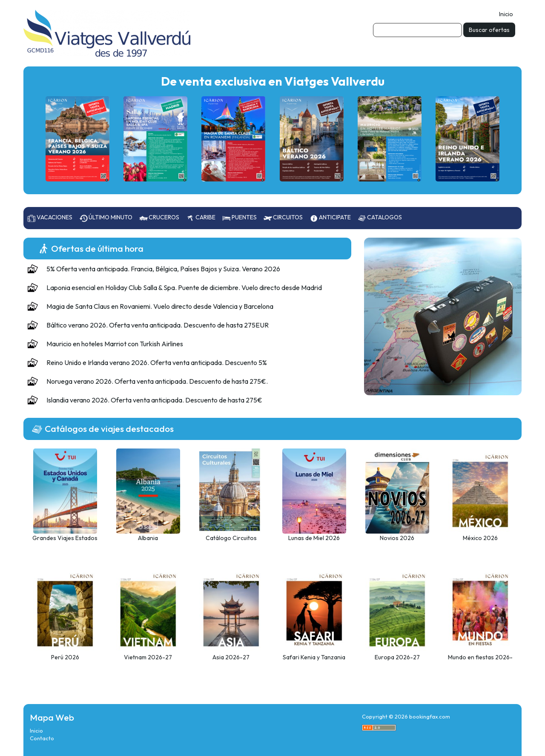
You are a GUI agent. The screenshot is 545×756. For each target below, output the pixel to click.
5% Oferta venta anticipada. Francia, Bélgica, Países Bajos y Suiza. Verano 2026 (163, 269)
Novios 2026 (397, 538)
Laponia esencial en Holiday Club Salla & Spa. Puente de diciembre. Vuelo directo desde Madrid (184, 287)
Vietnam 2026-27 (148, 657)
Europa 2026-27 (397, 657)
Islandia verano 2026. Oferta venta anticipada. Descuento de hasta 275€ (154, 400)
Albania (148, 538)
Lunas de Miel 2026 (314, 538)
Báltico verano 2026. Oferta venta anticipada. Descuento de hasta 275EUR (158, 325)
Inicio (506, 14)
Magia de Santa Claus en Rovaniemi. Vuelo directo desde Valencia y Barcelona (160, 306)
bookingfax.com (430, 716)
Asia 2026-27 (231, 657)
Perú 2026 (65, 657)
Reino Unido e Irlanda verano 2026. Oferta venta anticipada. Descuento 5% (157, 362)
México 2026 (480, 538)
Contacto (42, 738)
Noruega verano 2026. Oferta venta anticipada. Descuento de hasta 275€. (157, 381)
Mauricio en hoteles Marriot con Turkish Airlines (115, 344)
